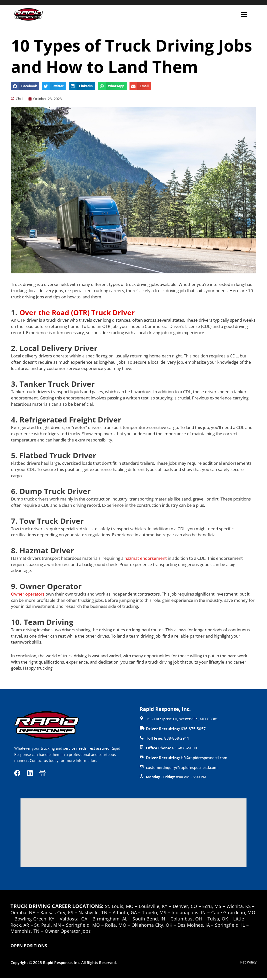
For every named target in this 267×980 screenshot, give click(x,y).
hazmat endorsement (146, 558)
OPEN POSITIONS (29, 948)
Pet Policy (248, 964)
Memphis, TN (94, 933)
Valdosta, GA (115, 920)
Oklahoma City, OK (207, 927)
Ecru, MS (220, 908)
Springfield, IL (57, 933)
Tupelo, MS (176, 914)
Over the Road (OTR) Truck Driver (82, 313)
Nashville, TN (110, 914)
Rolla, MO (168, 927)
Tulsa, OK (26, 927)
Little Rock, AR (59, 927)
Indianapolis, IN (213, 914)
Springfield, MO (133, 927)
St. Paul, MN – (98, 927)
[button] (25, 86)
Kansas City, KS (72, 914)
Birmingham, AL (154, 920)
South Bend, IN (196, 920)
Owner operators (28, 594)
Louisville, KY (156, 908)
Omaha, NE (35, 914)
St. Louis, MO (121, 908)
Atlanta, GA (145, 914)
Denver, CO (191, 908)
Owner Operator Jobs (141, 933)
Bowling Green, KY (73, 920)
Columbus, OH (237, 920)
